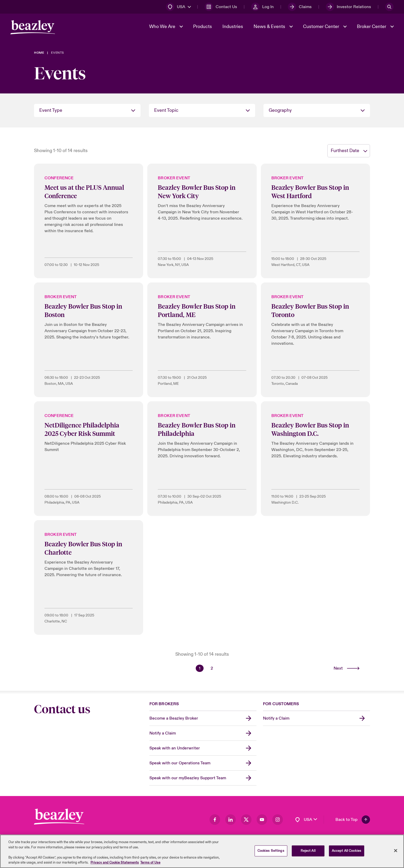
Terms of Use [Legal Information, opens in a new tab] (150, 863)
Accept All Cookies (347, 851)
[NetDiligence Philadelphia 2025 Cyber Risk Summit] (89, 459)
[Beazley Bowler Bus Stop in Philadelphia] (202, 459)
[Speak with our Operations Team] (203, 763)
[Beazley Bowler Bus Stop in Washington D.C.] (315, 459)
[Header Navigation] (33, 27)
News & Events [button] (270, 27)
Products (203, 27)
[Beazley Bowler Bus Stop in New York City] (202, 221)
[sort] (349, 151)
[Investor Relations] (348, 7)
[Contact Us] (221, 7)
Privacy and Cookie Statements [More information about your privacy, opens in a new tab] (115, 863)
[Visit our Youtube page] (262, 820)
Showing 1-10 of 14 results (61, 151)
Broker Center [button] (372, 27)
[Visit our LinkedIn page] (231, 820)
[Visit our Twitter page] (246, 820)
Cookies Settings (271, 851)
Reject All (308, 851)
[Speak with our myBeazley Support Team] (203, 778)
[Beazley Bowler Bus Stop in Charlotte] (89, 577)
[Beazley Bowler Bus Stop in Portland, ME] (202, 340)
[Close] (396, 851)
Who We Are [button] (163, 27)
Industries (233, 27)
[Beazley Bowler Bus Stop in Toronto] (315, 340)
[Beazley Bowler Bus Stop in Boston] (89, 340)
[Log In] (262, 7)
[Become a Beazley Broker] (203, 718)
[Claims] (300, 7)
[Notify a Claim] (203, 733)
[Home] (39, 53)
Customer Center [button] (322, 27)
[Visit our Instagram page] (278, 820)
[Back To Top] (353, 820)
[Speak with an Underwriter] (203, 748)
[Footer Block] (59, 817)
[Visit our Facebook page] (215, 820)
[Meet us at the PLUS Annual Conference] (89, 221)
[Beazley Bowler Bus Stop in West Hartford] (315, 221)
